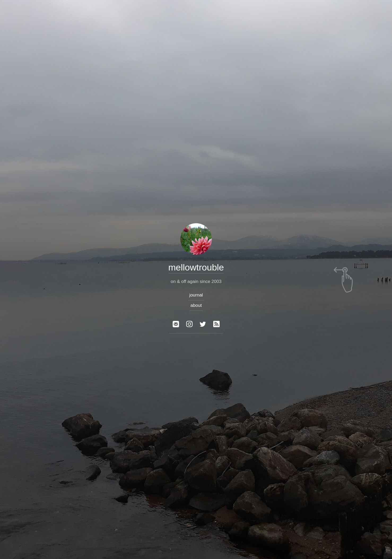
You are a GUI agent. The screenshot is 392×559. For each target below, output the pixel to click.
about (196, 305)
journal (196, 295)
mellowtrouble (196, 267)
